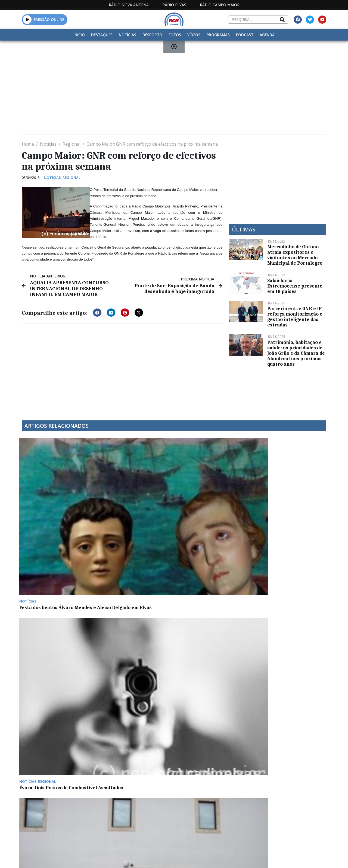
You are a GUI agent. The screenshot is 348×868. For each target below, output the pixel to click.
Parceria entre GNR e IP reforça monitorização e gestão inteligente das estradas (295, 317)
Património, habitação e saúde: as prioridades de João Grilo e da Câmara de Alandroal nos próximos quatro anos (296, 353)
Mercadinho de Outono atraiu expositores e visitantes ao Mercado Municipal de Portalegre (295, 255)
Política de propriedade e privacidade (280, 810)
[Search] (282, 20)
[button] (97, 311)
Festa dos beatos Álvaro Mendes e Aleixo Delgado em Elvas (54, 499)
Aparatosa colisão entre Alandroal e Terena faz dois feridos (53, 582)
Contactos (232, 810)
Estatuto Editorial (144, 810)
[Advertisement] (174, 90)
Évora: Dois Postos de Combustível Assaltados (127, 496)
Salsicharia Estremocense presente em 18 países (295, 286)
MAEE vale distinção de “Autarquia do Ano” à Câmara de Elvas (210, 499)
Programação (197, 810)
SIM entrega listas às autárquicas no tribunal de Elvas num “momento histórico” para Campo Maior (288, 502)
